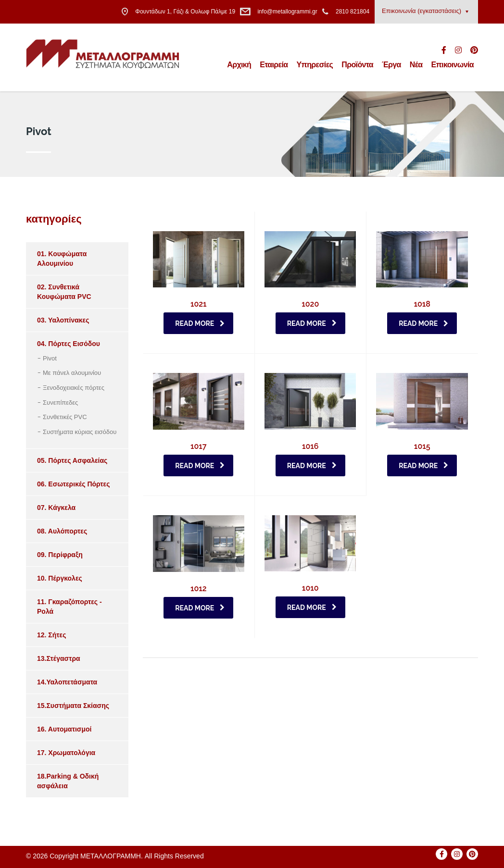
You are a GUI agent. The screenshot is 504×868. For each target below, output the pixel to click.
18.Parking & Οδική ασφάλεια (68, 781)
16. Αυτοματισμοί (64, 729)
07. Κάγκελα (56, 508)
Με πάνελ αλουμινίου (72, 373)
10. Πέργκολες (60, 578)
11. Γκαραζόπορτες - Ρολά (69, 607)
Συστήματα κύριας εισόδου (80, 432)
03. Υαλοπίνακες (63, 320)
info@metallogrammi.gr (287, 12)
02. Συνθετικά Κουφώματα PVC (64, 292)
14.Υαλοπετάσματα (67, 682)
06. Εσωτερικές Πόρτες (74, 484)
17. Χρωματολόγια (66, 753)
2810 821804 (353, 12)
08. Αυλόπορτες (62, 531)
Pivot (50, 358)
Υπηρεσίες (315, 65)
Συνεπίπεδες (60, 403)
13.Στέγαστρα (59, 658)
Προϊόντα (357, 65)
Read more (200, 323)
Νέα (416, 65)
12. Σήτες (51, 635)
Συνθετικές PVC (65, 417)
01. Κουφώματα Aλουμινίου (62, 259)
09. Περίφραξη (60, 555)
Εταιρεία (274, 65)
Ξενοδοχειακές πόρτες (74, 388)
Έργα (391, 65)
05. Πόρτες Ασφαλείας (72, 460)
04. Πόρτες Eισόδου (69, 344)
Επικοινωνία (452, 65)
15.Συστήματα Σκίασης (73, 706)
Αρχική (239, 65)
